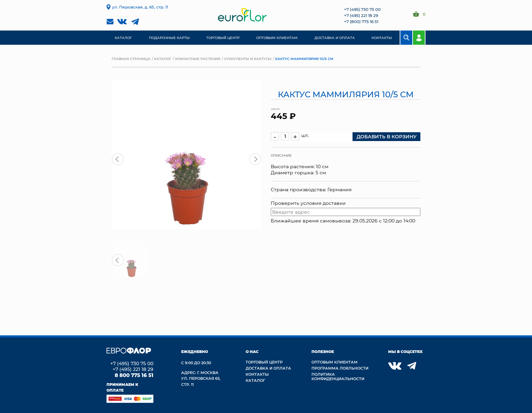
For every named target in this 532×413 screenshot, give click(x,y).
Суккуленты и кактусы (248, 59)
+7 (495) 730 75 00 (362, 9)
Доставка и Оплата (268, 368)
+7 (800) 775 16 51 (361, 21)
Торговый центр (264, 362)
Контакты (257, 374)
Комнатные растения (198, 59)
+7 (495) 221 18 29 (361, 15)
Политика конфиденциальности (338, 376)
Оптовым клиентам (335, 362)
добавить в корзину (387, 136)
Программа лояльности (340, 368)
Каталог (163, 59)
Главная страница (131, 59)
